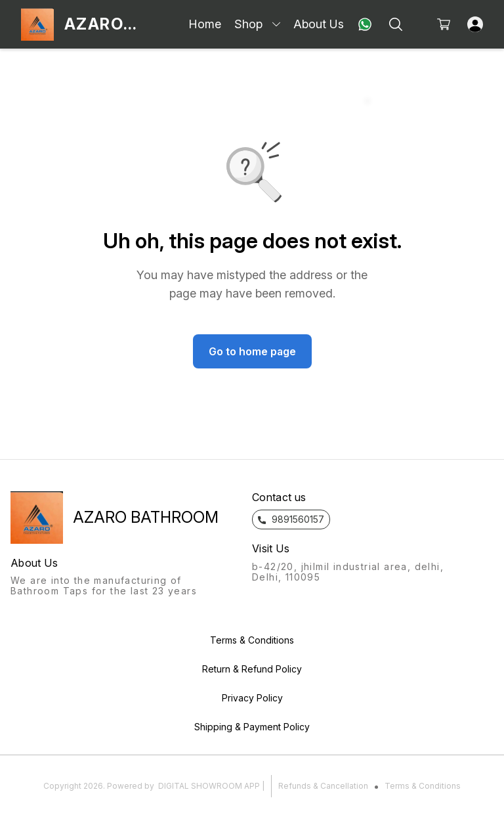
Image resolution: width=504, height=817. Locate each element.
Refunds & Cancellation (323, 786)
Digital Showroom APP (209, 786)
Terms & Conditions (423, 786)
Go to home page (252, 351)
